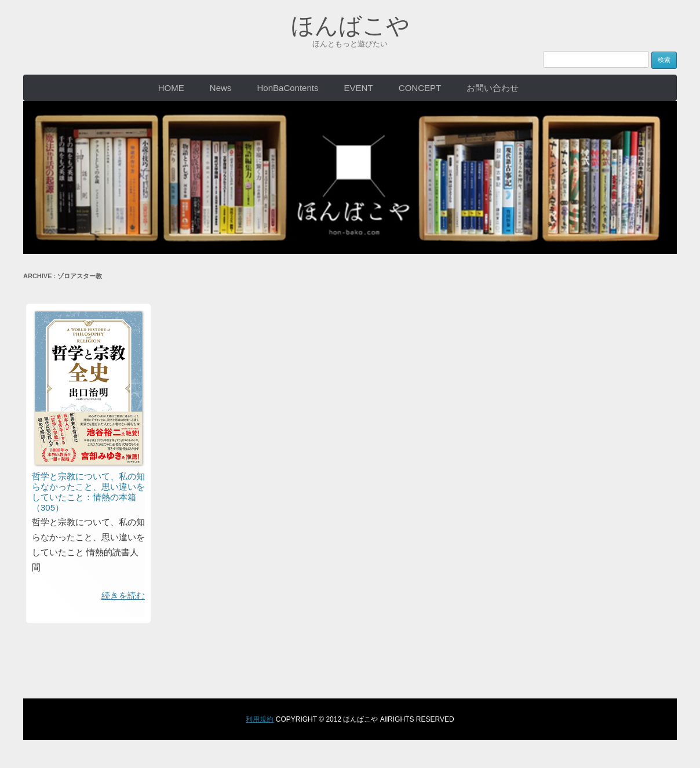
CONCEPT (420, 88)
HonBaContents (288, 88)
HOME (171, 88)
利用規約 (260, 719)
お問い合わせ (493, 88)
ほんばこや (350, 26)
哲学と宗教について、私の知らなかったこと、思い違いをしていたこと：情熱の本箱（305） (88, 492)
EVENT (359, 88)
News (221, 88)
